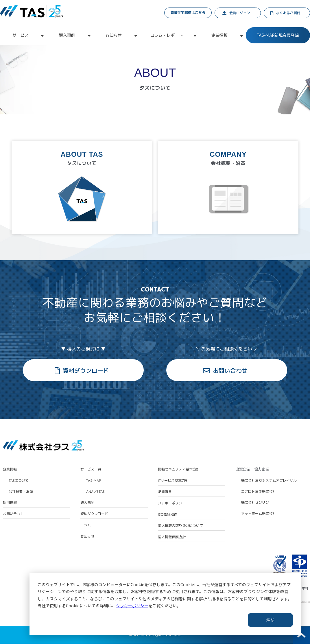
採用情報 (10, 503)
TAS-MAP (94, 481)
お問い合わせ (230, 371)
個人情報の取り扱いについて (180, 526)
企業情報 (219, 35)
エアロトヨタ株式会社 (259, 492)
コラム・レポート (167, 35)
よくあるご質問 (289, 13)
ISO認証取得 (168, 515)
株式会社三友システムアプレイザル (269, 481)
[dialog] (165, 604)
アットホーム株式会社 (259, 514)
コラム (86, 526)
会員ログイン (240, 13)
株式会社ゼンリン (255, 503)
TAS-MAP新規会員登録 (278, 35)
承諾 (270, 620)
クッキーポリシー (132, 606)
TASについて (19, 481)
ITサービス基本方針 (173, 481)
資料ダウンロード (86, 371)
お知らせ (114, 35)
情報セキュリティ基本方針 (179, 470)
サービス (21, 35)
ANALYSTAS (95, 492)
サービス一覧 (91, 470)
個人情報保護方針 (172, 538)
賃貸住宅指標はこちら (188, 13)
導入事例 (67, 35)
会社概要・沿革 (21, 492)
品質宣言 (165, 492)
